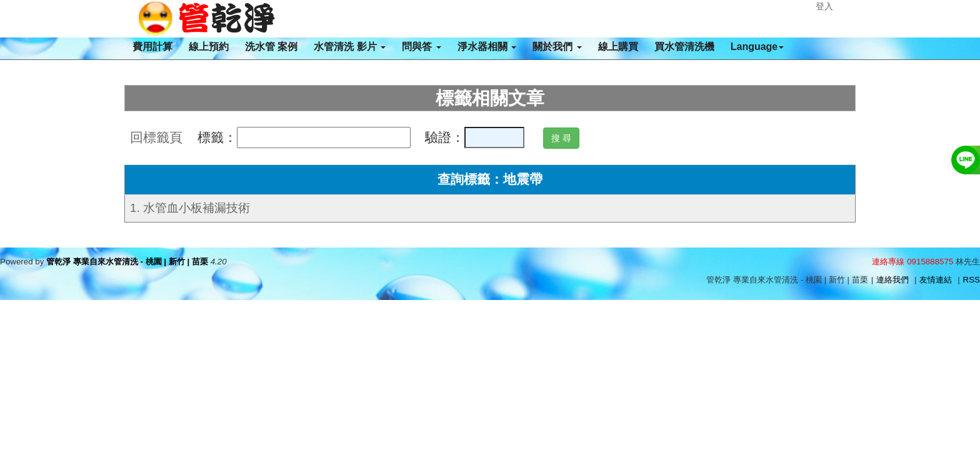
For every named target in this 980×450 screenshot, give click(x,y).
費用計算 (152, 47)
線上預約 (209, 47)
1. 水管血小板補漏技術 (190, 208)
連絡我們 (892, 280)
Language (757, 47)
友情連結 (936, 280)
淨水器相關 (487, 47)
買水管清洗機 (684, 47)
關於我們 (557, 47)
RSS (972, 280)
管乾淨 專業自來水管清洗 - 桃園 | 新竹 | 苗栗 (127, 262)
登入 (824, 6)
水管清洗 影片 (350, 47)
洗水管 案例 (271, 47)
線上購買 (618, 47)
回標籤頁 (156, 137)
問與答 (421, 47)
